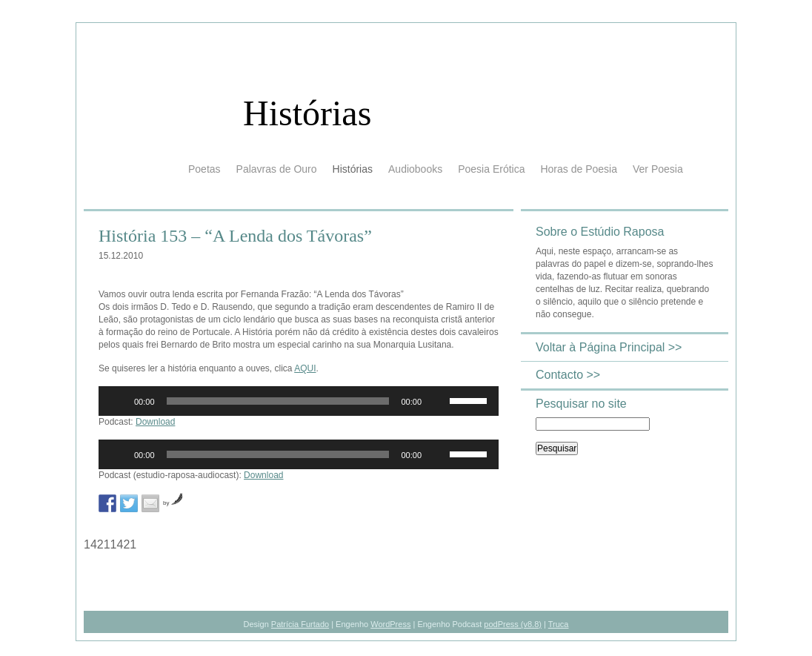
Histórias (307, 113)
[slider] (278, 401)
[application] (299, 401)
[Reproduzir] (118, 401)
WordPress (390, 624)
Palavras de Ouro (277, 169)
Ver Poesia (658, 169)
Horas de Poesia (579, 169)
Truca (559, 624)
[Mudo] (438, 401)
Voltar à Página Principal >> (609, 347)
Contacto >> (568, 375)
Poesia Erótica (491, 169)
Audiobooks (415, 169)
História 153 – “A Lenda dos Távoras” (235, 236)
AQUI (305, 368)
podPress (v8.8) (513, 624)
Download (155, 422)
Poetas (204, 169)
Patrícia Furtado (300, 624)
